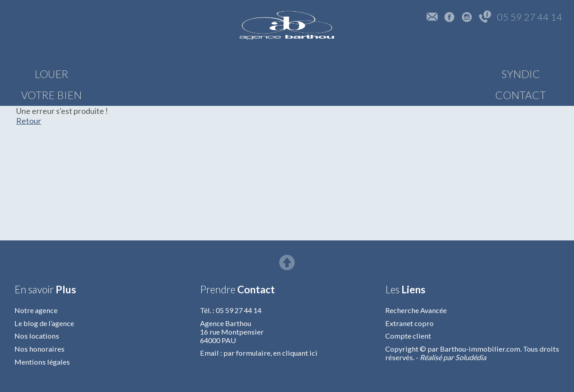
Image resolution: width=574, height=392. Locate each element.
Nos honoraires (39, 349)
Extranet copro (409, 323)
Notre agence (36, 310)
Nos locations (37, 336)
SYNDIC (436, 74)
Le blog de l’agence (44, 323)
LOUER (51, 74)
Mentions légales (42, 362)
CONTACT (525, 74)
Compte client (408, 336)
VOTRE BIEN (141, 74)
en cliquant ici (295, 353)
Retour (29, 121)
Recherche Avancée (416, 310)
